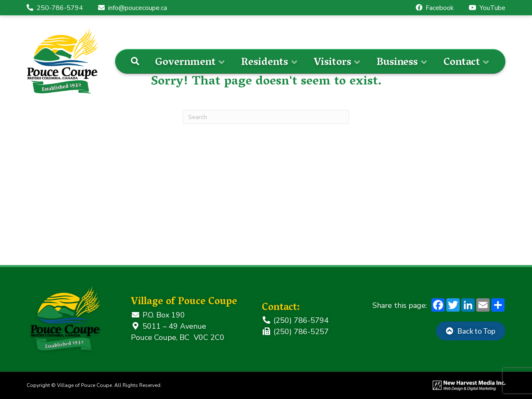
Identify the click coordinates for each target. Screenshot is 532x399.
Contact (462, 63)
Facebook (435, 8)
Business (397, 63)
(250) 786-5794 (295, 320)
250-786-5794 (55, 8)
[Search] (135, 61)
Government (185, 63)
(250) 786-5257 (295, 332)
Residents (265, 63)
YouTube (487, 8)
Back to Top (476, 331)
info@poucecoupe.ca (133, 8)
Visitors (332, 63)
